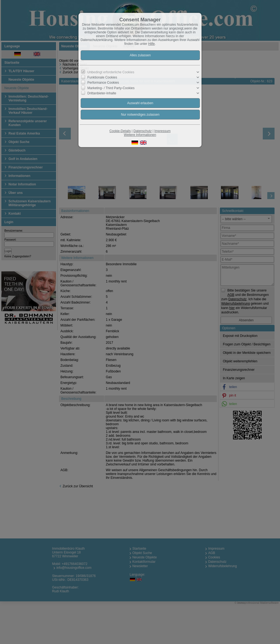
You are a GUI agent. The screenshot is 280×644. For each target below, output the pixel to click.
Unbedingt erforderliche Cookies (111, 72)
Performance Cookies (103, 83)
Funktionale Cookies (102, 77)
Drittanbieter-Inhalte (102, 93)
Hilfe (151, 44)
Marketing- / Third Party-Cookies (111, 88)
